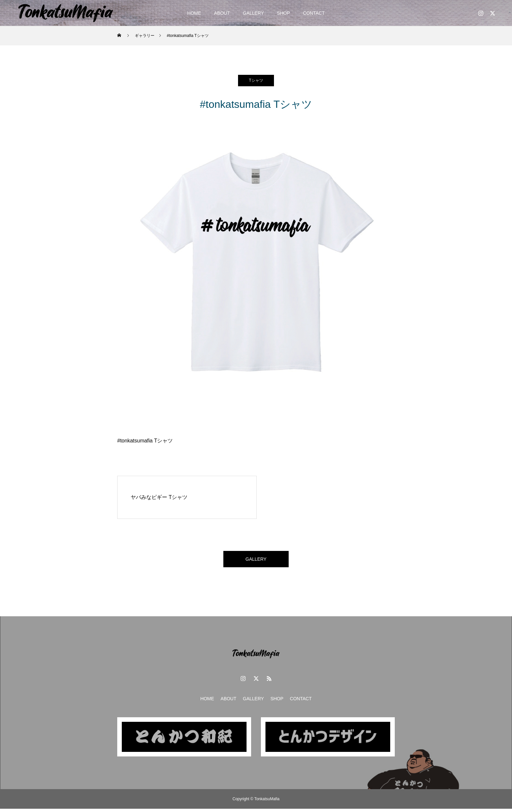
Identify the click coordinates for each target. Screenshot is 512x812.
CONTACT (314, 13)
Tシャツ (256, 80)
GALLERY (253, 13)
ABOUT (222, 13)
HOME (194, 13)
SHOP (283, 13)
